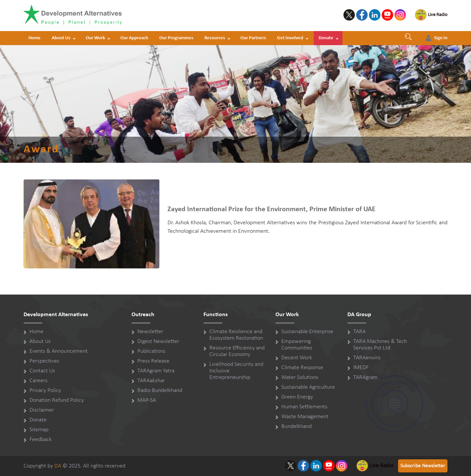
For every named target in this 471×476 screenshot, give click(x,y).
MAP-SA (147, 400)
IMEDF (361, 368)
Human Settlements (304, 407)
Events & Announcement (59, 351)
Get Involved (290, 38)
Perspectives (44, 361)
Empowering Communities (297, 345)
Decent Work (297, 358)
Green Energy (297, 397)
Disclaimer (42, 410)
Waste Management (305, 417)
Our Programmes (176, 38)
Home (35, 38)
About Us (61, 38)
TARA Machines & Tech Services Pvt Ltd (380, 345)
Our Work (95, 38)
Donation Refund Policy (57, 400)
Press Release (153, 361)
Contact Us (42, 371)
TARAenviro (367, 358)
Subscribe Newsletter (423, 466)
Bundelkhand (297, 426)
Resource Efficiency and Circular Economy (237, 351)
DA (58, 466)
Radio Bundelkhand (160, 391)
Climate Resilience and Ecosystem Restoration (236, 335)
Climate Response (302, 368)
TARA (359, 332)
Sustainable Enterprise (307, 332)
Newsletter (150, 332)
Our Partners (253, 38)
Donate (326, 38)
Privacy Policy (45, 391)
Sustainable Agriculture (308, 387)
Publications (151, 351)
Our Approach (134, 38)
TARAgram (365, 377)
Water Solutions (300, 377)
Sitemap (39, 430)
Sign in (441, 38)
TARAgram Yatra (156, 371)
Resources (215, 38)
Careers (38, 381)
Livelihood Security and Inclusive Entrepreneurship (236, 371)
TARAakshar (151, 381)
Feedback (41, 440)
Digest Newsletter (158, 341)
